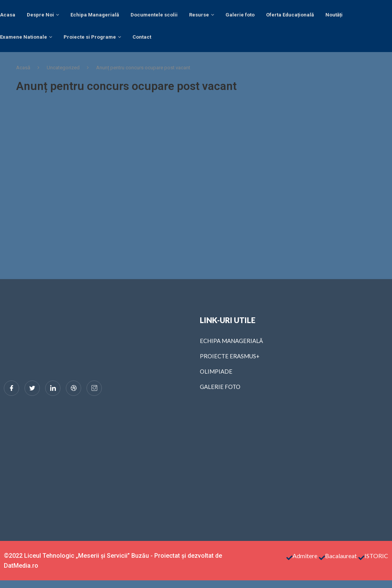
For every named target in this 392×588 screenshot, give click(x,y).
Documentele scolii (154, 15)
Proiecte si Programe (90, 37)
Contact (142, 37)
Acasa (8, 15)
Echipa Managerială (95, 15)
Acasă (23, 68)
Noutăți (334, 15)
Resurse (199, 15)
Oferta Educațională (290, 15)
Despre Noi (40, 15)
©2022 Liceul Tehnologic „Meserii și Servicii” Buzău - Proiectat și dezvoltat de (113, 556)
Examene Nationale (24, 37)
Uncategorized (63, 68)
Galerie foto (240, 15)
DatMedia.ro (21, 566)
